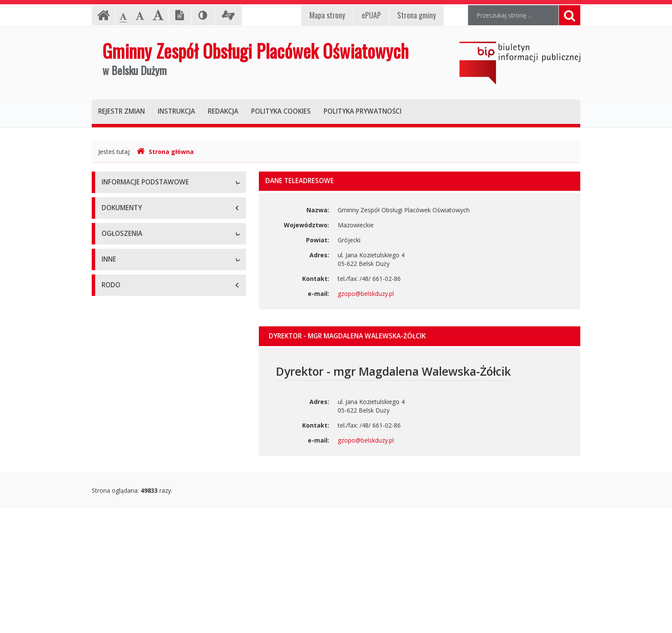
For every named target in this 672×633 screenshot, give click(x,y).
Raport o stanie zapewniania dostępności (159, 318)
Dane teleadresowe (129, 203)
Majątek (113, 492)
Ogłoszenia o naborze (132, 408)
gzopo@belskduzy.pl (366, 294)
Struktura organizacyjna (134, 241)
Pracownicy (117, 261)
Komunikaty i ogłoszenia (136, 428)
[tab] (420, 336)
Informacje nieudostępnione (141, 473)
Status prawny (121, 222)
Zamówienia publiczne (132, 389)
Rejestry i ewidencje (129, 531)
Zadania (113, 280)
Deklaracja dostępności (134, 299)
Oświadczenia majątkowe (137, 550)
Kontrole (114, 511)
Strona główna (165, 152)
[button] (420, 336)
